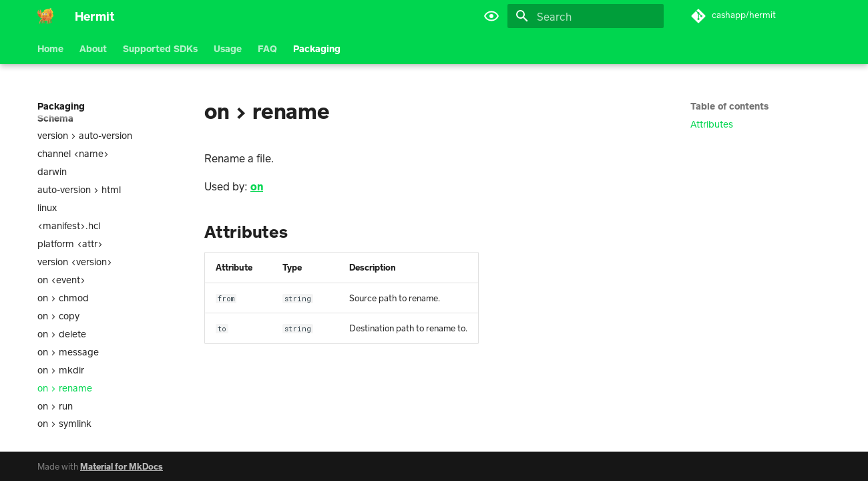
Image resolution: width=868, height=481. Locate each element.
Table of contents (729, 106)
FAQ (267, 48)
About (93, 48)
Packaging (317, 48)
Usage (228, 48)
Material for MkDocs (122, 466)
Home (50, 48)
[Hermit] (45, 16)
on (257, 186)
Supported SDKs (160, 48)
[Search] (586, 16)
